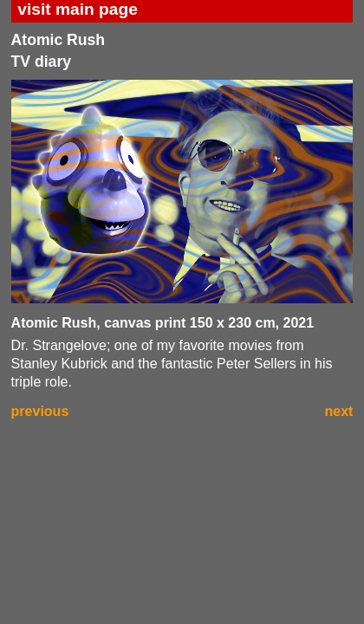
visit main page (78, 9)
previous (40, 411)
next (339, 411)
